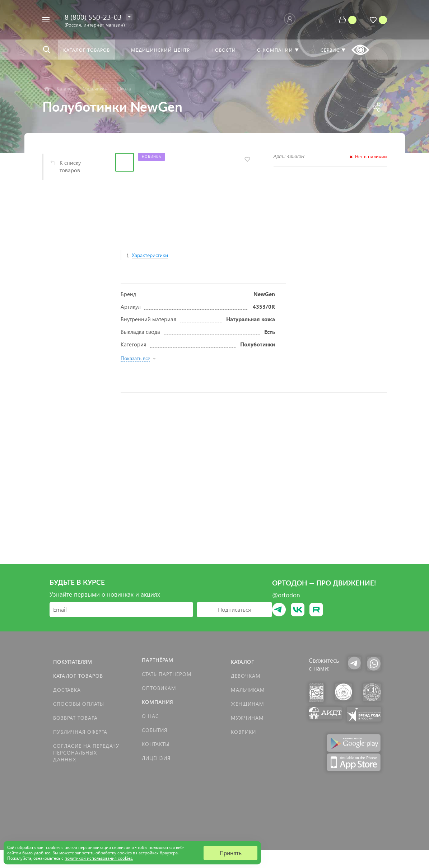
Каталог (243, 662)
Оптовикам (159, 688)
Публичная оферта (80, 732)
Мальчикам (248, 690)
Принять (231, 853)
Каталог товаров (78, 676)
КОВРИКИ (243, 732)
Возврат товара (75, 718)
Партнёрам (158, 660)
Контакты (156, 744)
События (155, 730)
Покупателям (73, 662)
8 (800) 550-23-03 (93, 17)
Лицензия (156, 758)
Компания (157, 702)
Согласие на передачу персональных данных (86, 753)
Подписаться (234, 609)
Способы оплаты (79, 704)
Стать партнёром (167, 674)
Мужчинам (247, 718)
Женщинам (248, 704)
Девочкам (246, 676)
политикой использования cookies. (99, 858)
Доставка (67, 690)
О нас (150, 716)
